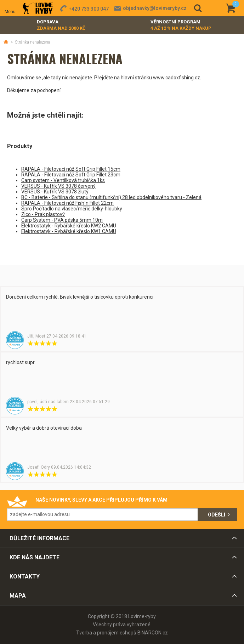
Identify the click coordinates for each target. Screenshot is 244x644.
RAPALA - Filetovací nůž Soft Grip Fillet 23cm (71, 175)
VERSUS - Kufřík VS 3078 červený (58, 186)
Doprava (61, 25)
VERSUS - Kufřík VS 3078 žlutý (55, 192)
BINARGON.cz (153, 633)
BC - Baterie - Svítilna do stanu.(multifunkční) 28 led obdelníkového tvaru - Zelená (111, 197)
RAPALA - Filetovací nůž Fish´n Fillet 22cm (67, 203)
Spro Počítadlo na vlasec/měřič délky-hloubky (72, 209)
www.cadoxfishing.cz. (177, 78)
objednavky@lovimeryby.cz (155, 8)
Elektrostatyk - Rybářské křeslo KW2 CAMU (69, 226)
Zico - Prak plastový (43, 214)
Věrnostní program (181, 25)
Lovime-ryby (38, 8)
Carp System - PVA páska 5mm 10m (62, 220)
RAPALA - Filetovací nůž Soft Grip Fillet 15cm (71, 169)
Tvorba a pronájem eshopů (106, 633)
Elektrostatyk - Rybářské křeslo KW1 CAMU (69, 231)
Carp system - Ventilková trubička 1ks (63, 180)
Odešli (217, 515)
